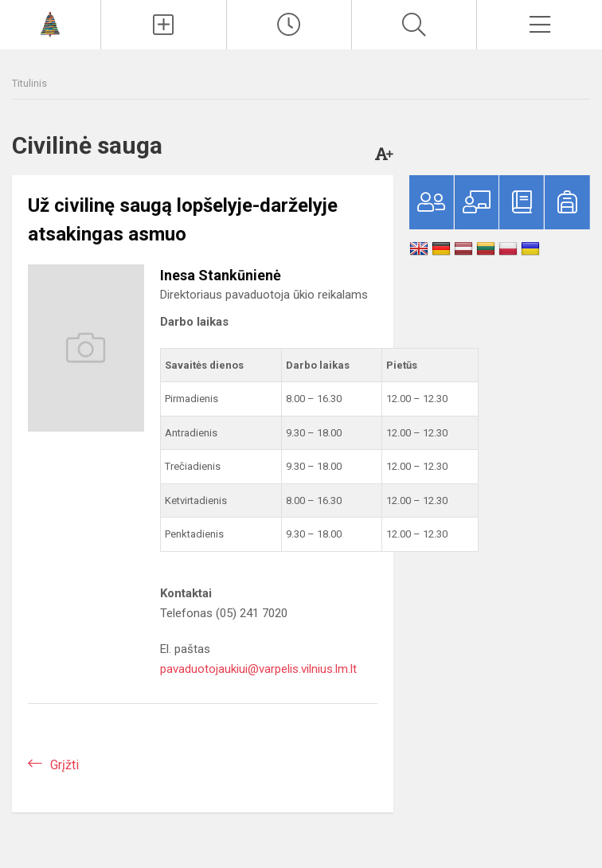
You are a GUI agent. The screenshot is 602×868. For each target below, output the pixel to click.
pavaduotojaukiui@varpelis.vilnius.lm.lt (258, 669)
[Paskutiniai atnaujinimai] (289, 25)
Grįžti (64, 765)
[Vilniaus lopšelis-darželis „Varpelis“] (50, 23)
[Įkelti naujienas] (163, 25)
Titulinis (29, 83)
